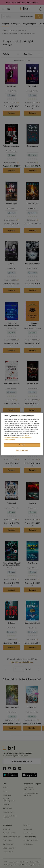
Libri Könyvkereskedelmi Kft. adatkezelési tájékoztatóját (18, 437)
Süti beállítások (22, 450)
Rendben (22, 445)
